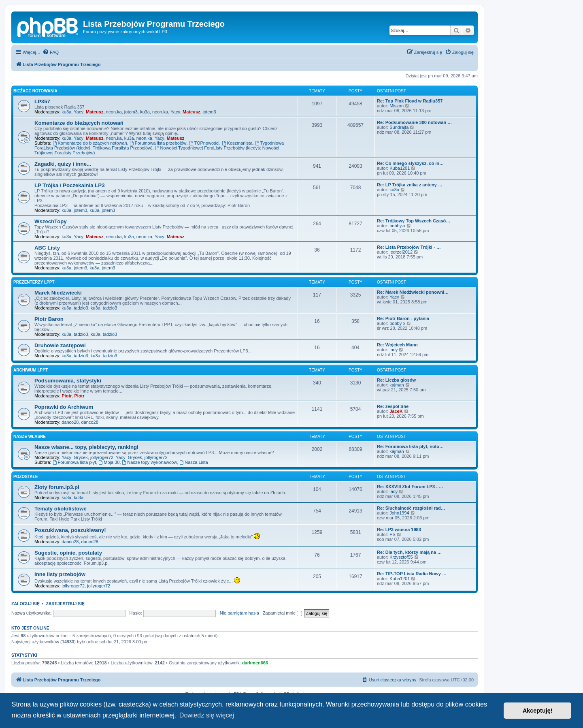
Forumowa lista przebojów (158, 143)
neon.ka (114, 112)
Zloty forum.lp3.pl (57, 487)
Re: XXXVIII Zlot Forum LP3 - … (410, 487)
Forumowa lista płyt (74, 462)
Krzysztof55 (401, 557)
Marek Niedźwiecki (58, 293)
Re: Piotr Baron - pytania (403, 318)
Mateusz (95, 112)
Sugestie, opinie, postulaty (68, 553)
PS (393, 534)
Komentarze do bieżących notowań (79, 123)
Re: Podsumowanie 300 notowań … (414, 122)
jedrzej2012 (401, 252)
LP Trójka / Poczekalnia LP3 (69, 185)
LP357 (42, 101)
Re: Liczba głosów (396, 380)
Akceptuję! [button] (538, 711)
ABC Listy (47, 248)
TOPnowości (204, 143)
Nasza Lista (194, 462)
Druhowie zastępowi (60, 345)
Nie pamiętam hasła (239, 613)
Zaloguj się (26, 604)
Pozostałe (26, 477)
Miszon (397, 106)
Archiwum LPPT (31, 370)
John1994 (399, 513)
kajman (397, 385)
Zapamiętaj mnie (282, 613)
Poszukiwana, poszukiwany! (70, 530)
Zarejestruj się (65, 604)
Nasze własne (30, 437)
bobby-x (397, 226)
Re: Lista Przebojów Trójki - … (409, 247)
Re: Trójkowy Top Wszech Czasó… (414, 221)
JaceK (396, 411)
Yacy (79, 112)
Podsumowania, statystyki (68, 381)
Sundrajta (399, 127)
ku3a (66, 112)
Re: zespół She (393, 406)
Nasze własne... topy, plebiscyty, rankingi (86, 447)
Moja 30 (109, 462)
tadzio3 (81, 308)
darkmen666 (255, 663)
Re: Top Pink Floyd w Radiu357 (410, 101)
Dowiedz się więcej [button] (207, 715)
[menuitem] (51, 52)
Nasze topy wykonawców (150, 462)
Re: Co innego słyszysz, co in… (410, 163)
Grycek (81, 457)
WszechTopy (51, 221)
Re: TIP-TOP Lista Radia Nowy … (412, 574)
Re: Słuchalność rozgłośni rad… (411, 508)
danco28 (70, 422)
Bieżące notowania (35, 91)
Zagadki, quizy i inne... (63, 164)
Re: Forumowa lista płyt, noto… (410, 446)
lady (394, 350)
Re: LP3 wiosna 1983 (399, 529)
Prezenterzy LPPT (34, 282)
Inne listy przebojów (60, 574)
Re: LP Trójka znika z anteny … (410, 185)
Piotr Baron (49, 319)
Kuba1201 (400, 168)
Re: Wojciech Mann (397, 345)
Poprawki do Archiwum (64, 407)
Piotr (67, 396)
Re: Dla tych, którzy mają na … (409, 552)
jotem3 (131, 112)
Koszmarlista (237, 143)
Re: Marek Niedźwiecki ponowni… (413, 292)
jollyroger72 (102, 457)
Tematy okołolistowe (61, 509)
